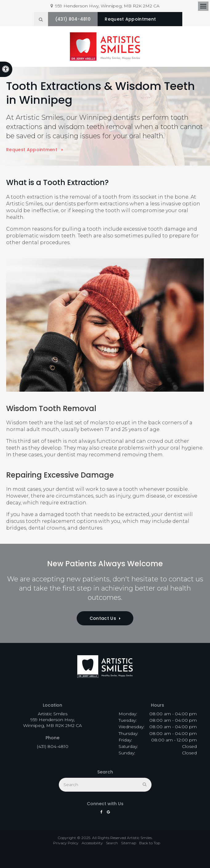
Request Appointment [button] (141, 19)
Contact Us (103, 617)
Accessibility (92, 842)
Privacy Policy (66, 842)
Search (112, 842)
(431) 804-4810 (81, 19)
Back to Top (150, 842)
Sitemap (129, 842)
